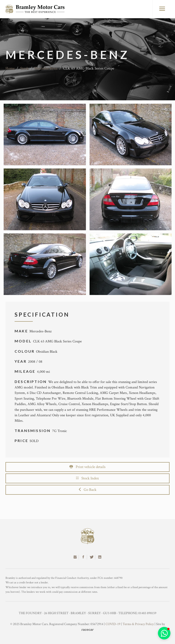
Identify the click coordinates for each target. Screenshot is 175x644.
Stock (24, 68)
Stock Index (87, 478)
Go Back (88, 490)
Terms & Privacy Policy (138, 624)
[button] (164, 633)
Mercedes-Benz (46, 68)
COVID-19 (113, 624)
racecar (87, 630)
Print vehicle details (87, 467)
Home (10, 68)
